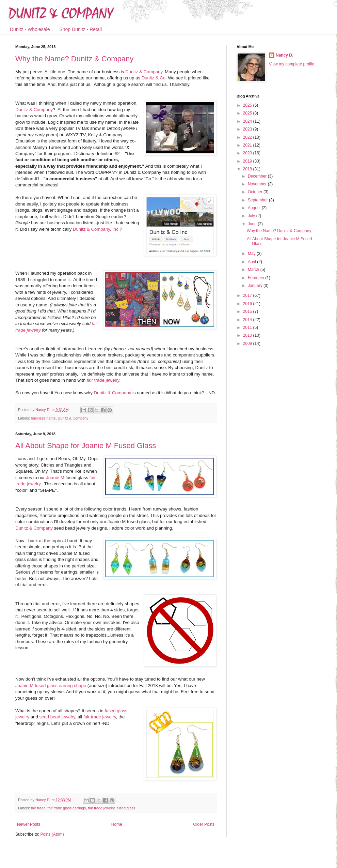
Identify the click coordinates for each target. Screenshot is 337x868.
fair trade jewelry (103, 380)
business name (43, 418)
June (253, 224)
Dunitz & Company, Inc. (96, 229)
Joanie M (55, 478)
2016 (248, 304)
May (252, 254)
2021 (248, 145)
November (258, 184)
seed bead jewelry (57, 717)
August (255, 208)
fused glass (126, 808)
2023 (248, 129)
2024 (248, 121)
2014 (248, 320)
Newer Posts (29, 824)
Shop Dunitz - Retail (81, 29)
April (252, 262)
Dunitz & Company (144, 72)
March (254, 270)
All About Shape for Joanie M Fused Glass (86, 446)
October (256, 192)
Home (117, 824)
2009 (248, 344)
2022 (248, 137)
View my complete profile (292, 64)
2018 (248, 169)
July (252, 216)
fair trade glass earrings (67, 808)
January (256, 286)
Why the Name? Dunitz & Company (74, 59)
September (258, 200)
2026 (248, 105)
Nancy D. (284, 55)
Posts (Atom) (52, 834)
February (256, 278)
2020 (248, 153)
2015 (248, 311)
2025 (248, 113)
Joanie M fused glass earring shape (51, 686)
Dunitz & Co (154, 78)
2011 (248, 328)
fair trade (38, 808)
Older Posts (204, 824)
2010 (248, 335)
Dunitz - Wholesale (30, 29)
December (258, 176)
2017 (248, 295)
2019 (248, 161)
